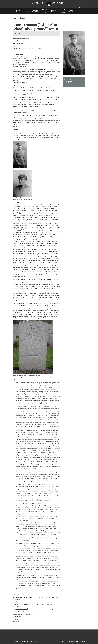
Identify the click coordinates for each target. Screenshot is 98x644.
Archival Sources (19, 599)
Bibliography (56, 598)
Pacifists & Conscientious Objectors (62, 11)
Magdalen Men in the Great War (45, 11)
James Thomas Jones (18, 198)
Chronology (27, 11)
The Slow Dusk (18, 11)
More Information (71, 11)
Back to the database (19, 18)
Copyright (80, 11)
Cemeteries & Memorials (53, 11)
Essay (68, 82)
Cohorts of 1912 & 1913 (36, 11)
